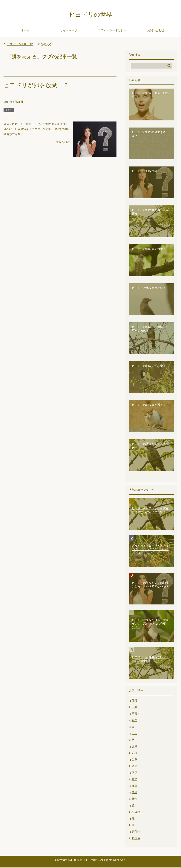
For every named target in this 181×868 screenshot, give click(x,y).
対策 (135, 721)
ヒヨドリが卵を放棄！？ (37, 86)
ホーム (25, 31)
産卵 (135, 767)
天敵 (135, 708)
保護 (135, 701)
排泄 (135, 734)
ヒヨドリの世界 (91, 15)
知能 (135, 780)
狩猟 (135, 754)
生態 (135, 760)
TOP (20, 45)
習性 (135, 799)
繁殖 (135, 793)
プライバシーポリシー (112, 31)
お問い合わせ (156, 31)
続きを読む (63, 142)
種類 (135, 786)
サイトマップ (69, 31)
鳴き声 (136, 839)
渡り (135, 747)
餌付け (136, 832)
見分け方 (137, 812)
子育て (9, 111)
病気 (135, 773)
